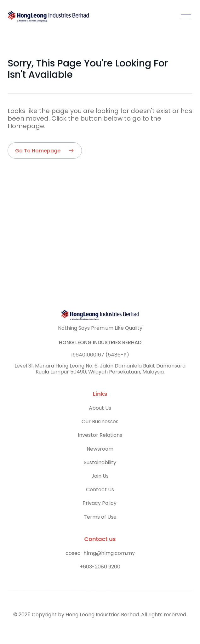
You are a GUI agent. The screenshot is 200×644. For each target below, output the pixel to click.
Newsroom (100, 449)
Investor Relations (100, 435)
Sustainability (100, 462)
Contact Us (100, 490)
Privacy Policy (100, 503)
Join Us (100, 476)
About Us (100, 408)
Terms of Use (100, 517)
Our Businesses (100, 422)
